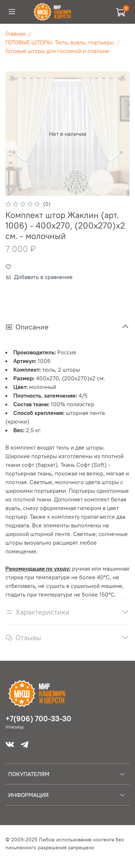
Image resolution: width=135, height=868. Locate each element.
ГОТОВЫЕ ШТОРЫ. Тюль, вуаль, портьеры (60, 42)
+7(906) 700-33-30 (38, 719)
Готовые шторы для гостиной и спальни (57, 51)
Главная (15, 34)
